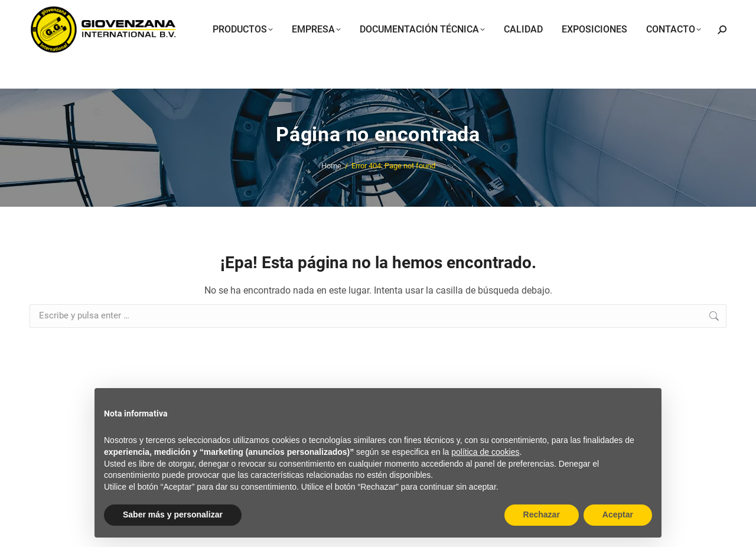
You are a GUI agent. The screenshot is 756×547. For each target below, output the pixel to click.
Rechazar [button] (542, 515)
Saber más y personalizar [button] (173, 515)
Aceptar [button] (618, 515)
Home (331, 166)
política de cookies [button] (485, 452)
